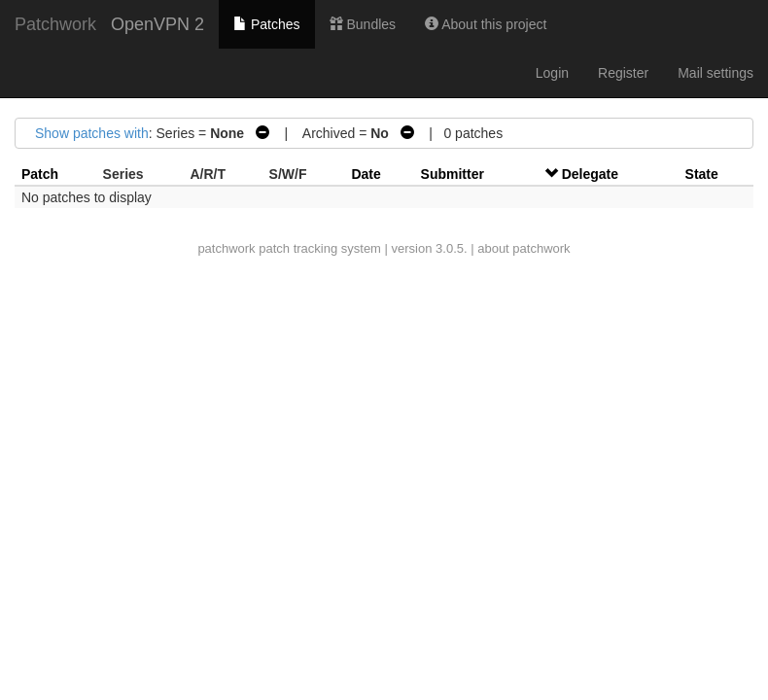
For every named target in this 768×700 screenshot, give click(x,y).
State (702, 174)
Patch (40, 174)
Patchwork (55, 24)
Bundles (363, 24)
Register (623, 73)
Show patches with (92, 133)
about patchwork (524, 248)
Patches (266, 24)
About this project (486, 24)
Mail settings (716, 73)
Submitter (453, 174)
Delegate (590, 174)
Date (366, 174)
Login (552, 73)
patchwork (226, 248)
